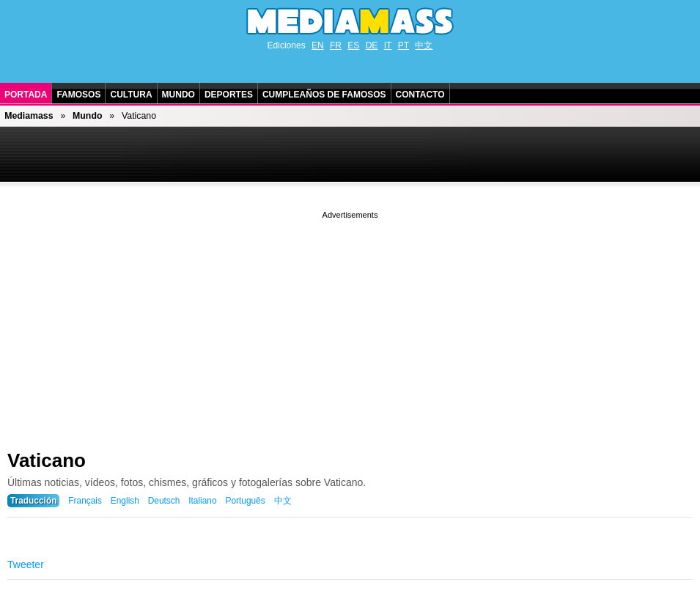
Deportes (229, 95)
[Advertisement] (350, 325)
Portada (26, 95)
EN (318, 45)
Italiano (202, 501)
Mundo (178, 95)
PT (404, 45)
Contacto (420, 95)
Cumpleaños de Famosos (324, 95)
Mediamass (29, 116)
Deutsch (164, 501)
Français (85, 501)
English (125, 501)
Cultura (131, 95)
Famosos (78, 95)
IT (388, 45)
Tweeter (26, 564)
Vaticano (47, 460)
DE (372, 45)
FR (336, 45)
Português (245, 501)
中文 (424, 45)
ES (353, 45)
